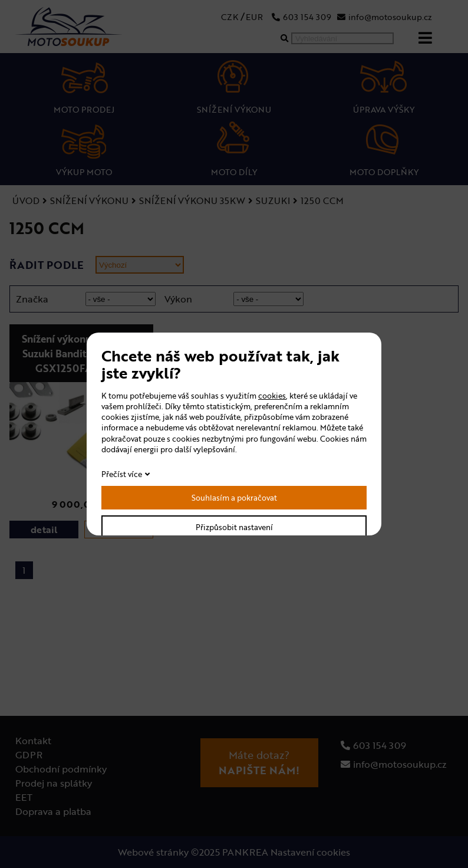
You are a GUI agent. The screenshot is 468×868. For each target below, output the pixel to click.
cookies (272, 396)
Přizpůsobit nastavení (234, 527)
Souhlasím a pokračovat (234, 498)
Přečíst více (122, 474)
